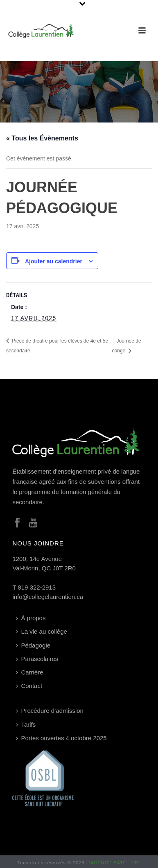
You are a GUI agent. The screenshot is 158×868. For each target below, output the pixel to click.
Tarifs (26, 724)
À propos (31, 618)
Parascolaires (37, 659)
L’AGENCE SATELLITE (114, 863)
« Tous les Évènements (42, 138)
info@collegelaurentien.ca (48, 597)
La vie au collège (42, 631)
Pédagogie (33, 645)
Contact (29, 686)
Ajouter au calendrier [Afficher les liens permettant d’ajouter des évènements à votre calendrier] (54, 261)
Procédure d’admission (50, 711)
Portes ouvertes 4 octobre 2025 (61, 738)
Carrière (29, 672)
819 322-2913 (37, 587)
